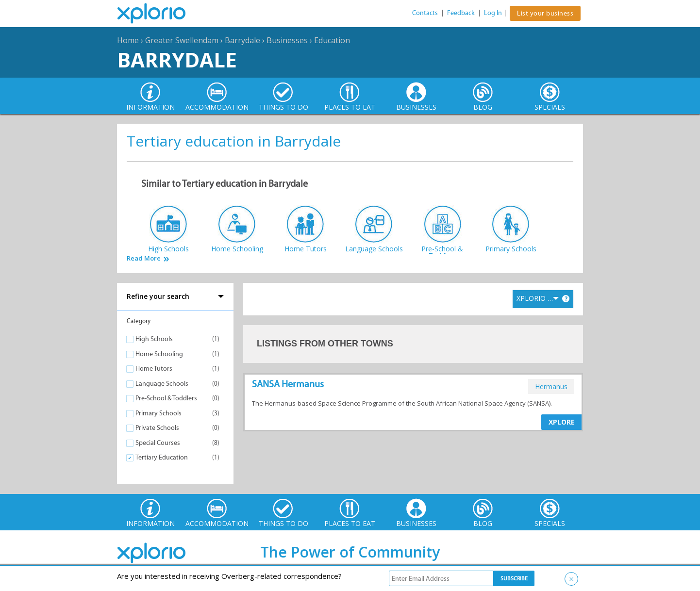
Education (332, 40)
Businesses (287, 40)
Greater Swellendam (182, 40)
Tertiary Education (162, 457)
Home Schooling (159, 354)
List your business (545, 13)
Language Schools (162, 384)
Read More (144, 258)
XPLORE (562, 422)
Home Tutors (154, 369)
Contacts (425, 13)
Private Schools (157, 428)
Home (128, 40)
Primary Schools (158, 413)
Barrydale (242, 40)
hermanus (551, 386)
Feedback (461, 13)
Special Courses (158, 443)
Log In (493, 13)
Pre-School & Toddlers (166, 398)
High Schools (154, 339)
